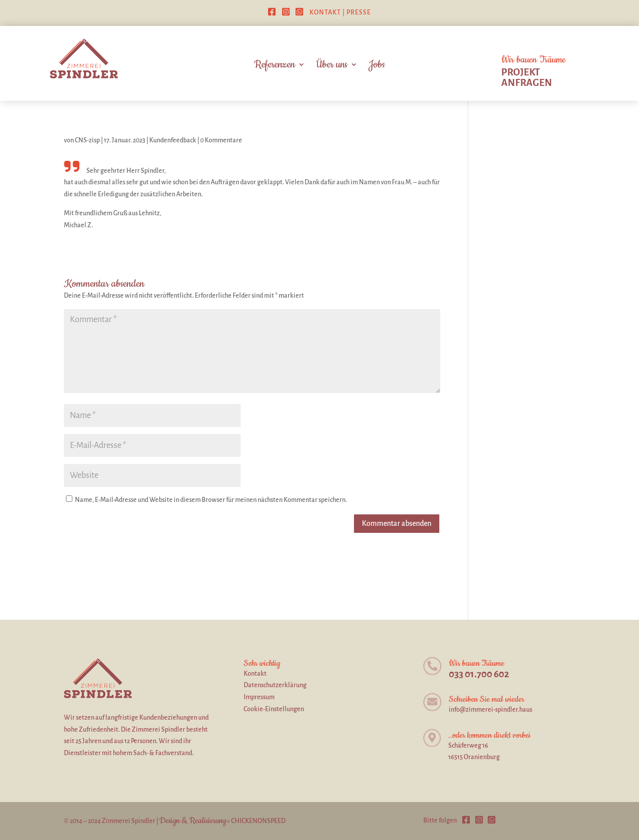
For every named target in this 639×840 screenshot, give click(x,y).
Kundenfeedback (173, 140)
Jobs (377, 66)
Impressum (259, 697)
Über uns (332, 66)
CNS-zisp (87, 140)
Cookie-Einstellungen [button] (274, 709)
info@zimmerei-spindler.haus (490, 710)
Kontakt (325, 12)
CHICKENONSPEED (258, 821)
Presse (359, 12)
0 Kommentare (221, 140)
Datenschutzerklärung (275, 685)
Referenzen (275, 66)
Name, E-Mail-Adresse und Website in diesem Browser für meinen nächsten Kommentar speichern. (211, 500)
